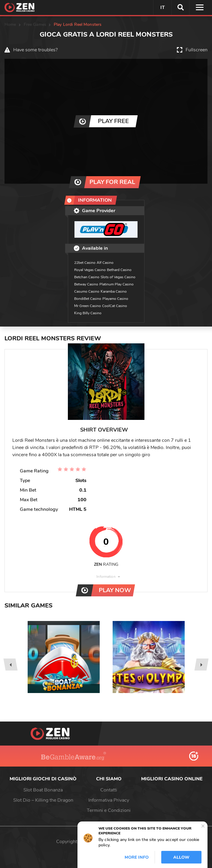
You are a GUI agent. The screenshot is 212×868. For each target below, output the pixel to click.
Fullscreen (197, 50)
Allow (181, 857)
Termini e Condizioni (109, 810)
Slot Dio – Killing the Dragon (43, 800)
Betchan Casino (87, 277)
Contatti (109, 790)
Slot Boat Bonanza (43, 790)
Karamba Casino (114, 291)
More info (137, 857)
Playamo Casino (115, 299)
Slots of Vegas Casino (118, 277)
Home (10, 24)
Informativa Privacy (109, 800)
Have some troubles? (35, 50)
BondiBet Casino (88, 299)
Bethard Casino (119, 270)
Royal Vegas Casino (90, 270)
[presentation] (10, 665)
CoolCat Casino (115, 306)
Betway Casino (86, 284)
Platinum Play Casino (117, 284)
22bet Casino (85, 263)
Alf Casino (105, 263)
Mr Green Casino (88, 306)
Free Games (35, 24)
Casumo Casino (87, 291)
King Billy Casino (88, 313)
